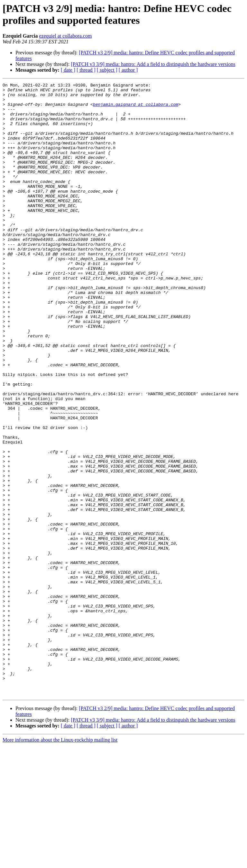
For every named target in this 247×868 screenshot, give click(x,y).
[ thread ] (86, 70)
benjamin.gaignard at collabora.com (136, 109)
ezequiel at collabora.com (65, 36)
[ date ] (68, 70)
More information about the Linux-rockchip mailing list (60, 862)
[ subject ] (107, 70)
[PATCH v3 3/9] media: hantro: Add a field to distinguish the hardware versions (153, 64)
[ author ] (128, 70)
